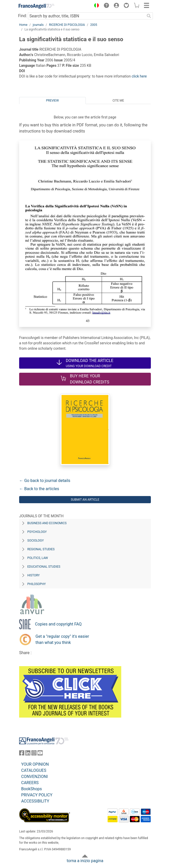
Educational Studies (44, 567)
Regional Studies (41, 549)
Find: (22, 16)
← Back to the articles (39, 489)
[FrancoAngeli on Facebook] (22, 754)
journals (38, 25)
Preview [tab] (52, 101)
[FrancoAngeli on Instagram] (34, 754)
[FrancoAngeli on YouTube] (40, 754)
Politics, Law (38, 558)
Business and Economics (47, 523)
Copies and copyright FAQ (58, 624)
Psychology (37, 532)
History (34, 575)
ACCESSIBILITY (35, 801)
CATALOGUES (34, 770)
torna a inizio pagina (85, 861)
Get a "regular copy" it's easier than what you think (62, 639)
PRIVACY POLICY (37, 795)
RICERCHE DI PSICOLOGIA (67, 25)
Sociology (35, 541)
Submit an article (85, 500)
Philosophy (37, 584)
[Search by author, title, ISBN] (86, 16)
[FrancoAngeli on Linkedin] (28, 754)
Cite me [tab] (118, 101)
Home (23, 25)
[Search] (149, 16)
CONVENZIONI (34, 777)
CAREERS (30, 783)
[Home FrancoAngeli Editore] (37, 6)
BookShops (32, 789)
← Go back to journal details (45, 481)
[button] (95, 6)
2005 (94, 25)
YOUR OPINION (35, 764)
